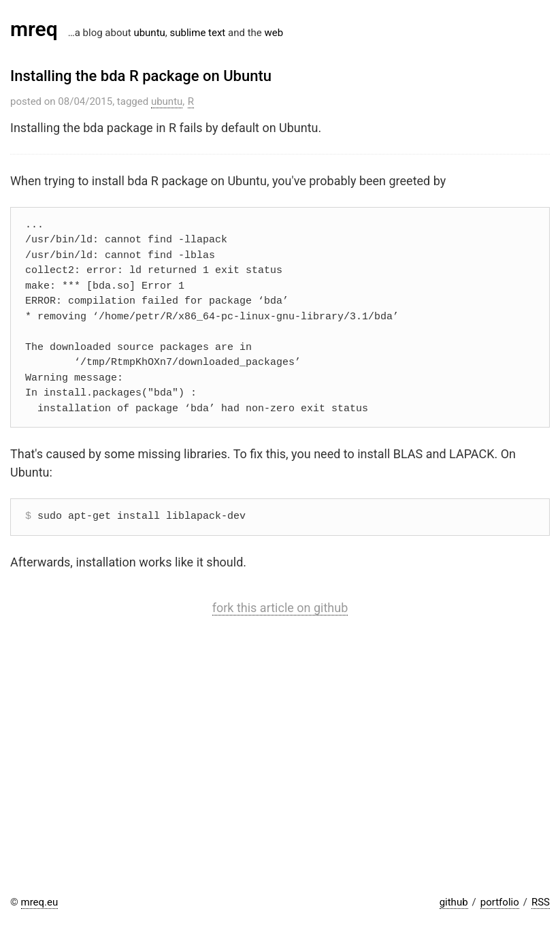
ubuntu (149, 33)
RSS (541, 902)
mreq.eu (40, 902)
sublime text (198, 33)
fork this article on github (280, 608)
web (274, 33)
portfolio (500, 902)
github (454, 902)
